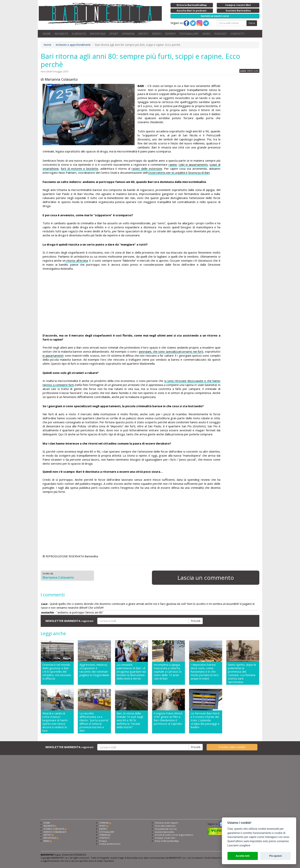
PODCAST (221, 34)
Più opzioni (275, 856)
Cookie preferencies (110, 844)
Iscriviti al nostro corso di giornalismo (174, 835)
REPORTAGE (98, 34)
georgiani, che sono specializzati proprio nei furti (171, 351)
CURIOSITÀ (79, 34)
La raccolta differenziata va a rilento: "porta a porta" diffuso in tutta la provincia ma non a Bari (94, 722)
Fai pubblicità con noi (166, 829)
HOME (47, 34)
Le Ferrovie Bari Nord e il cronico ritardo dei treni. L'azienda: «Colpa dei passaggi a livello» (205, 720)
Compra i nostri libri (165, 838)
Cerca (252, 23)
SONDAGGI (105, 835)
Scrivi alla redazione (165, 826)
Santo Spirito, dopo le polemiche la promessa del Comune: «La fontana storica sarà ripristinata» (242, 673)
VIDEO (206, 34)
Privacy (103, 841)
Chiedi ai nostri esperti (166, 823)
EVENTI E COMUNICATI (55, 832)
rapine (173, 165)
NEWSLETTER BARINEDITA (69, 621)
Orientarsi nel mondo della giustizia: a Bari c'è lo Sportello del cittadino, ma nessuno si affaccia (57, 672)
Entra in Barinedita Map (167, 841)
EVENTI (157, 34)
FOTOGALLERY (189, 34)
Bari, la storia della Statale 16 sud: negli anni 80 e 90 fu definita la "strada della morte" (130, 720)
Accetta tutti (243, 856)
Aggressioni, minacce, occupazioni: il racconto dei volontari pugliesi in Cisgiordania (94, 670)
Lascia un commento (206, 578)
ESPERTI (170, 34)
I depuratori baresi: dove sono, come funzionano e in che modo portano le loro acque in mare (205, 672)
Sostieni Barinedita (164, 832)
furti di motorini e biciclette (80, 169)
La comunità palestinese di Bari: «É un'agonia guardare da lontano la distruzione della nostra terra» (131, 672)
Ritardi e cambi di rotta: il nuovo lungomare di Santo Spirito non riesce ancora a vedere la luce (55, 722)
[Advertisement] (131, 303)
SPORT (114, 34)
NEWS (46, 841)
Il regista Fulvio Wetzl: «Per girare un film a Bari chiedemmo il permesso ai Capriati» (168, 719)
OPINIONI (128, 34)
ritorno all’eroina (77, 260)
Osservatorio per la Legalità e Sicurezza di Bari (179, 173)
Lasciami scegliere (239, 845)
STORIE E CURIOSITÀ (54, 829)
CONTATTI (238, 34)
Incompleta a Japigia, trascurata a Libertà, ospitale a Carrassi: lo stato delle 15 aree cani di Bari (168, 672)
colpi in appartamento (193, 165)
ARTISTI (143, 34)
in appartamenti (53, 355)
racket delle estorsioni (147, 169)
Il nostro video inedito (232, 747)
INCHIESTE (61, 34)
